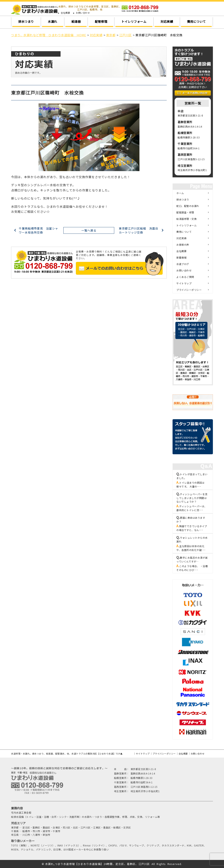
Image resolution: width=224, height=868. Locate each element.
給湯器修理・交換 (186, 219)
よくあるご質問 (185, 277)
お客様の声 (183, 245)
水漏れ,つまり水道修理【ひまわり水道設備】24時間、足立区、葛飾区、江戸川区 (98, 864)
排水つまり (26, 21)
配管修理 (101, 21)
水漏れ (53, 21)
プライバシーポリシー (189, 290)
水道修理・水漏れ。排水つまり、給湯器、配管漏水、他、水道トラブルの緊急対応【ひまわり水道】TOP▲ (67, 754)
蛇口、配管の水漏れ (188, 206)
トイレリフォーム (134, 21)
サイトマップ (184, 283)
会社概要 (65, 13)
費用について (196, 21)
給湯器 (76, 21)
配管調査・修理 (185, 212)
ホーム (180, 193)
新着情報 (181, 257)
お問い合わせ (83, 13)
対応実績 (167, 21)
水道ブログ (183, 264)
